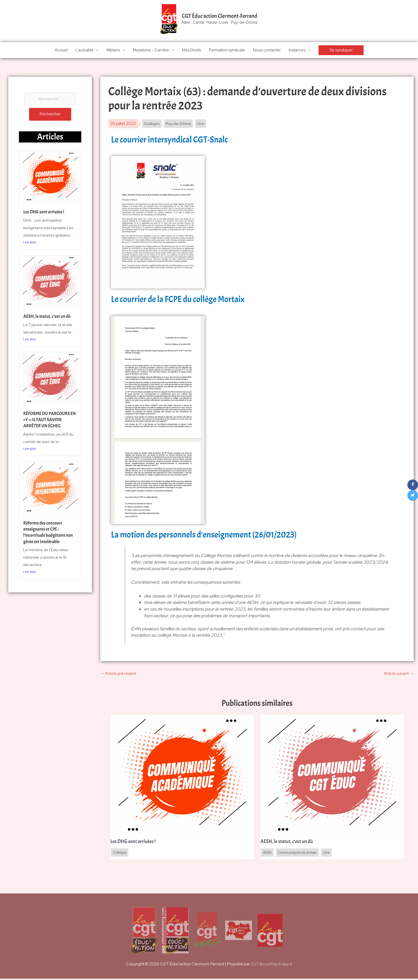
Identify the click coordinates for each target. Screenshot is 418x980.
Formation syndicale (227, 51)
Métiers (113, 51)
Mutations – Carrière (151, 51)
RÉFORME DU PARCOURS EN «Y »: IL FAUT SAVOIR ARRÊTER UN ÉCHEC (48, 421)
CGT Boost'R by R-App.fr (272, 965)
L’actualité (85, 51)
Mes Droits (192, 51)
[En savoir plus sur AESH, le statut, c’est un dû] (332, 776)
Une (203, 124)
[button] (341, 51)
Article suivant (398, 674)
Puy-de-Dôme (180, 124)
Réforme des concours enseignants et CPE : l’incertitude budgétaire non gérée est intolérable (50, 533)
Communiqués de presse (301, 854)
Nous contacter (267, 51)
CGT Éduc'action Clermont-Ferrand (220, 16)
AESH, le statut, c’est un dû (48, 318)
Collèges (152, 124)
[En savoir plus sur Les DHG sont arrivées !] (182, 776)
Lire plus (29, 243)
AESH (268, 854)
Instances (297, 51)
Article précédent (119, 674)
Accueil (61, 51)
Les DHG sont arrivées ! (45, 213)
